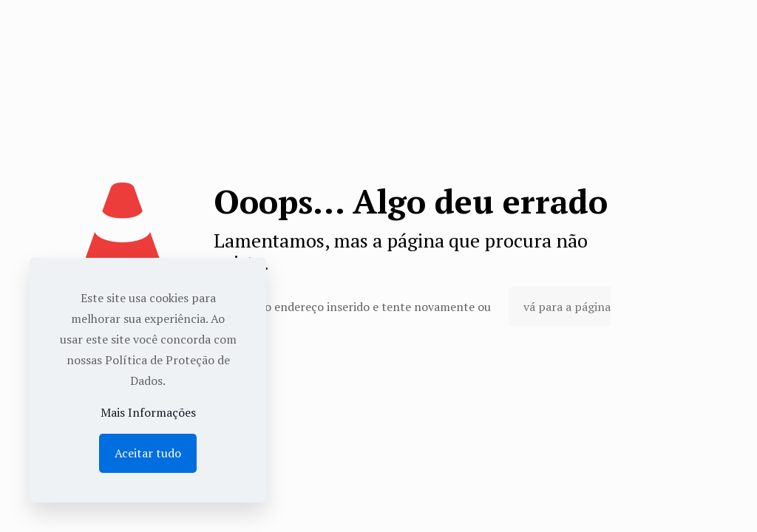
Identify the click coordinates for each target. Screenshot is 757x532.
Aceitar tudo (148, 453)
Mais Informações (148, 412)
